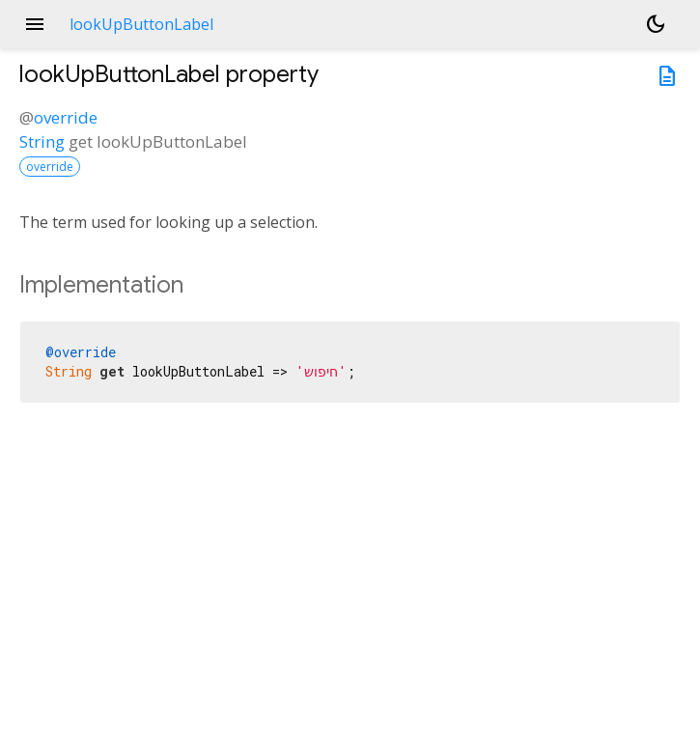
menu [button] (35, 24)
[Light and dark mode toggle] (656, 24)
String (42, 141)
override (66, 117)
